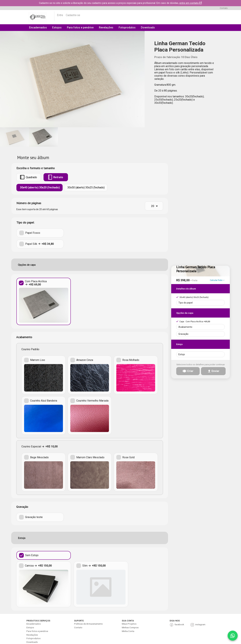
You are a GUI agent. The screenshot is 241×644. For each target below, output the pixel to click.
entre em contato (191, 3)
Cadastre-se (73, 15)
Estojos (57, 28)
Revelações (106, 28)
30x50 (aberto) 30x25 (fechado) (86, 187)
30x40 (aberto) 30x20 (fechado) (39, 187)
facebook (179, 624)
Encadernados (38, 28)
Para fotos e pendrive (80, 28)
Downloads (148, 28)
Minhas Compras (130, 627)
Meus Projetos (129, 624)
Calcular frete (217, 279)
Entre (60, 15)
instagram (200, 624)
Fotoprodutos (127, 28)
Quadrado (29, 177)
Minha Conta (128, 631)
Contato (224, 8)
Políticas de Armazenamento (88, 624)
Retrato (56, 177)
